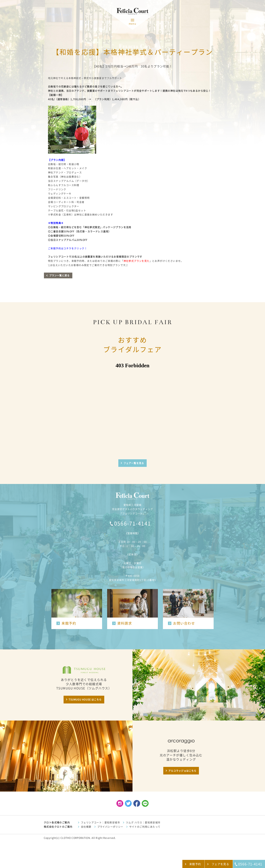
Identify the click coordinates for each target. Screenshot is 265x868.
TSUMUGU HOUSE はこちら (85, 700)
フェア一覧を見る (134, 463)
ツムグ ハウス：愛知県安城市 (143, 823)
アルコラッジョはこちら (182, 771)
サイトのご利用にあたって (145, 827)
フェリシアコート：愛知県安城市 (100, 823)
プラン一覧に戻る (59, 275)
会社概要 (86, 827)
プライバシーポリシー (110, 827)
